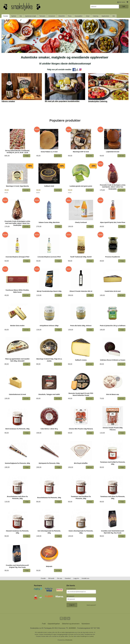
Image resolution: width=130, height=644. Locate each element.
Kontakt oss (85, 578)
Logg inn (76, 578)
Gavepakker (79, 16)
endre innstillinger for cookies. (85, 636)
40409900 (72, 628)
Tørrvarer (42, 16)
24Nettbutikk (69, 640)
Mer (114, 16)
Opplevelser (105, 16)
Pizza (70, 16)
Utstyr (88, 16)
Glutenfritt (61, 16)
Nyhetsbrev (86, 624)
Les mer (71, 636)
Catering (96, 16)
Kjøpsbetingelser (54, 624)
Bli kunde (51, 578)
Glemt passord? (91, 605)
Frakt (44, 624)
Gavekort (68, 578)
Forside (6, 16)
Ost (21, 16)
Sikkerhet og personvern (71, 624)
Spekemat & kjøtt (31, 16)
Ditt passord (70, 596)
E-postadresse (71, 589)
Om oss (60, 578)
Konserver (52, 16)
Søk (124, 6)
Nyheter (14, 16)
